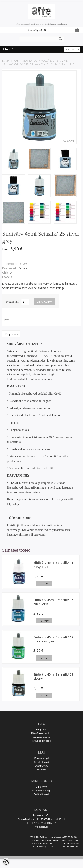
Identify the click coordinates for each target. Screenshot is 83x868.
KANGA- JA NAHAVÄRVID (42, 61)
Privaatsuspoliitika (41, 737)
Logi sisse (36, 24)
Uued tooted (42, 766)
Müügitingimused (41, 741)
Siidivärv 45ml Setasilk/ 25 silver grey (52, 64)
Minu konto (42, 787)
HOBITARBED (20, 61)
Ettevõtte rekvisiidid (41, 733)
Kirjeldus (11, 334)
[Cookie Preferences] (6, 862)
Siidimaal (62, 61)
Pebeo (23, 268)
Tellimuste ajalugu (41, 791)
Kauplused (42, 730)
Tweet (5, 320)
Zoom (70, 141)
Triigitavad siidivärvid (15, 64)
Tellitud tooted (42, 794)
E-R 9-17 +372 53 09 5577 (42, 823)
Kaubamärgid (41, 758)
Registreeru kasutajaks (56, 24)
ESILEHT (6, 61)
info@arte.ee (41, 827)
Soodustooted (42, 762)
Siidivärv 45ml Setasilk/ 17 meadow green (53, 639)
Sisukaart (42, 769)
